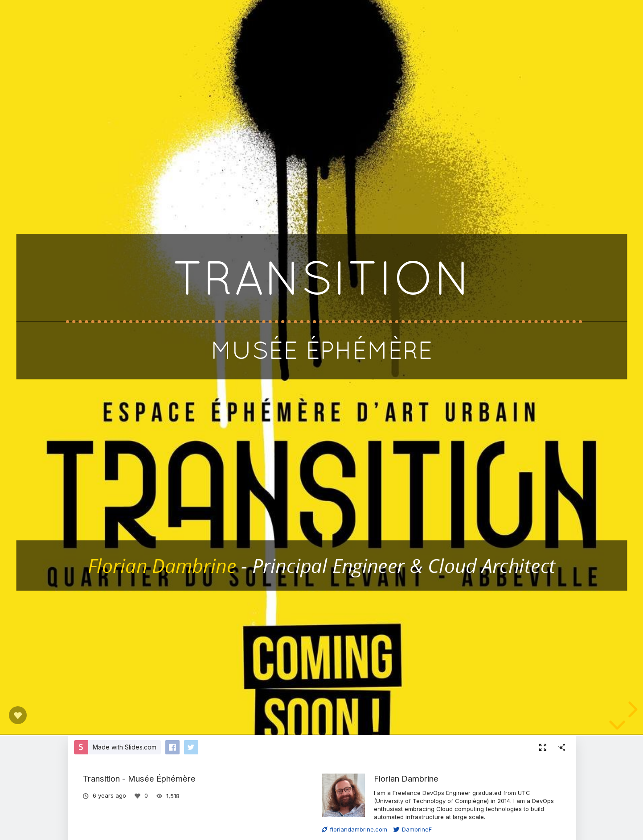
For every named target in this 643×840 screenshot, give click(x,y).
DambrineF (413, 829)
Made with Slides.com (125, 747)
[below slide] (617, 727)
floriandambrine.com (354, 829)
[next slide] (631, 709)
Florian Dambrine (406, 778)
